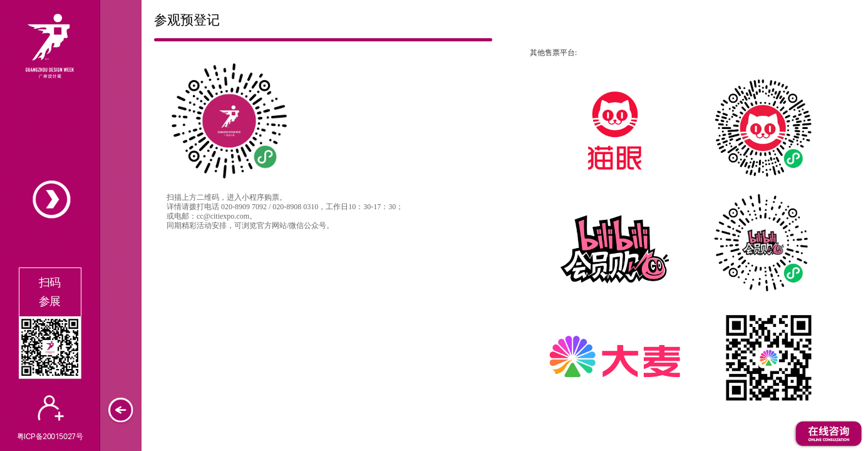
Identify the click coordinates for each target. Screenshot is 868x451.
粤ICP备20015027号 (50, 436)
